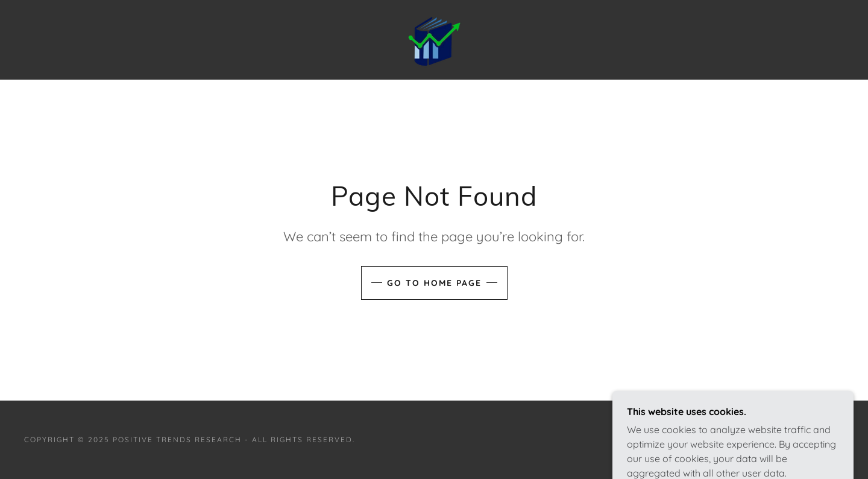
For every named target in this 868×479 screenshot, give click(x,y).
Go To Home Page (434, 283)
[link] (434, 39)
